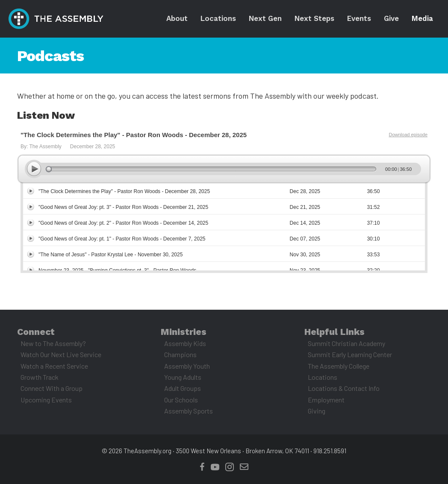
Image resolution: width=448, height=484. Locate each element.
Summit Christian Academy (346, 343)
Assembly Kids (185, 343)
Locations (323, 377)
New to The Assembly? (53, 343)
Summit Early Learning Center (350, 354)
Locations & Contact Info (344, 388)
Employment (326, 400)
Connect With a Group (52, 388)
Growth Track (40, 377)
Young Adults (183, 377)
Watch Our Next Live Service (61, 354)
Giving (317, 411)
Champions (180, 354)
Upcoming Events (46, 400)
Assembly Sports (189, 411)
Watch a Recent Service (54, 366)
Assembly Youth (187, 366)
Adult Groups (183, 388)
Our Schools (181, 400)
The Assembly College (339, 366)
